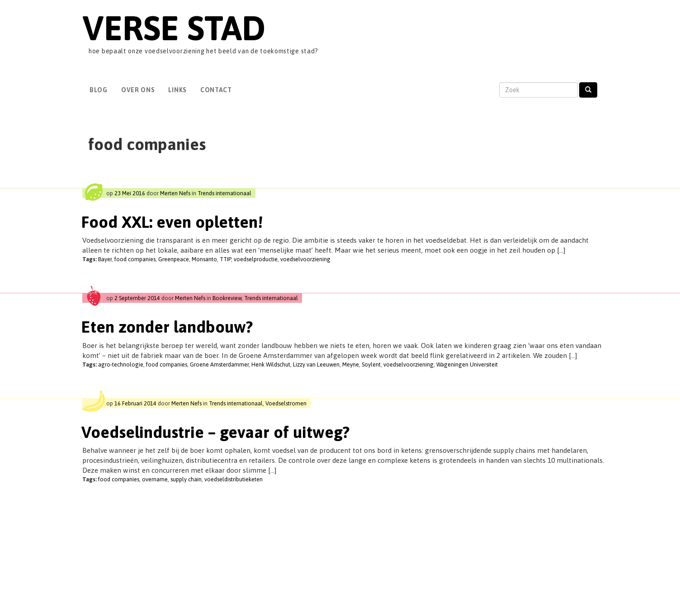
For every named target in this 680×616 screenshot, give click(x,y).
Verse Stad (174, 28)
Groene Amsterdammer (219, 364)
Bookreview (227, 298)
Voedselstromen (286, 403)
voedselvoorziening (305, 259)
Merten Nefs (175, 193)
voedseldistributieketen (234, 479)
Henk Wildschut (271, 364)
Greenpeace (174, 259)
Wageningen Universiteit (467, 364)
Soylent (371, 364)
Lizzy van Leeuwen (316, 364)
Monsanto (204, 259)
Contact (216, 90)
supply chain (186, 479)
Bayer (105, 259)
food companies (135, 259)
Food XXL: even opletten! (172, 222)
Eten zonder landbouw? (167, 327)
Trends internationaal (224, 193)
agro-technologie (121, 364)
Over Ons (138, 90)
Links (177, 90)
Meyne (351, 364)
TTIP (225, 259)
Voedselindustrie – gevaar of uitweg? (215, 432)
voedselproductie (256, 259)
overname (155, 479)
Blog (99, 90)
